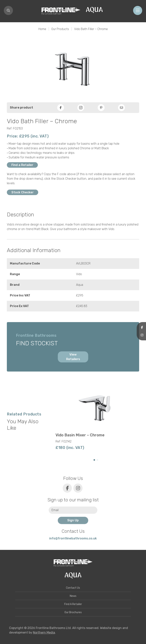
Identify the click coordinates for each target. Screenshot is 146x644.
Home (42, 29)
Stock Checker (23, 192)
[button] (94, 460)
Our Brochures (73, 612)
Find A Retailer (73, 604)
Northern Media (44, 632)
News (73, 596)
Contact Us (73, 588)
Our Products (60, 29)
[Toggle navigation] (138, 10)
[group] (96, 418)
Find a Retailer (22, 165)
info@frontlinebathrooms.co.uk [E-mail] (73, 538)
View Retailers (73, 357)
